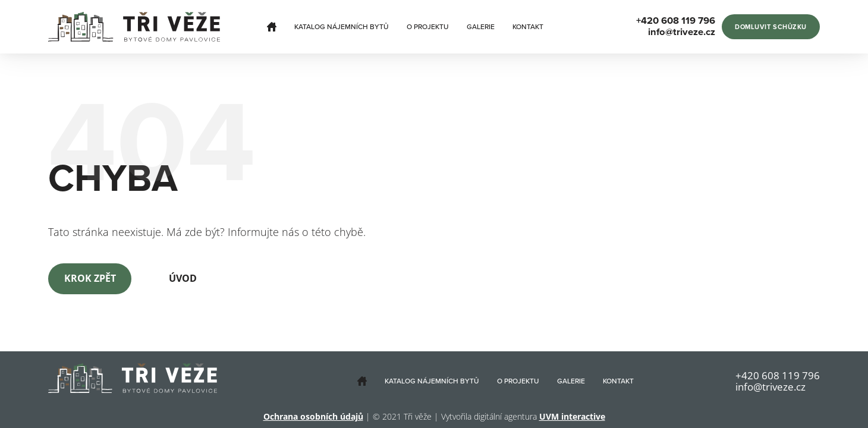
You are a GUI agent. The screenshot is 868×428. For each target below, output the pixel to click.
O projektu (428, 27)
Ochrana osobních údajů (313, 416)
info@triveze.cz (770, 387)
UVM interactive (572, 416)
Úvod (183, 278)
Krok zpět (90, 278)
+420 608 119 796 (778, 375)
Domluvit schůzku (771, 27)
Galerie (481, 27)
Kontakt (528, 27)
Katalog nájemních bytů (342, 27)
